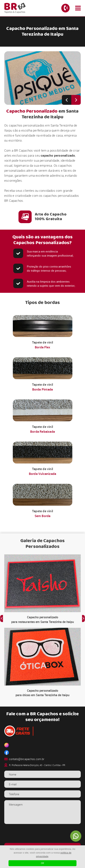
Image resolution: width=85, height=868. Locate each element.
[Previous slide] (67, 100)
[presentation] (42, 834)
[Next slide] (76, 100)
